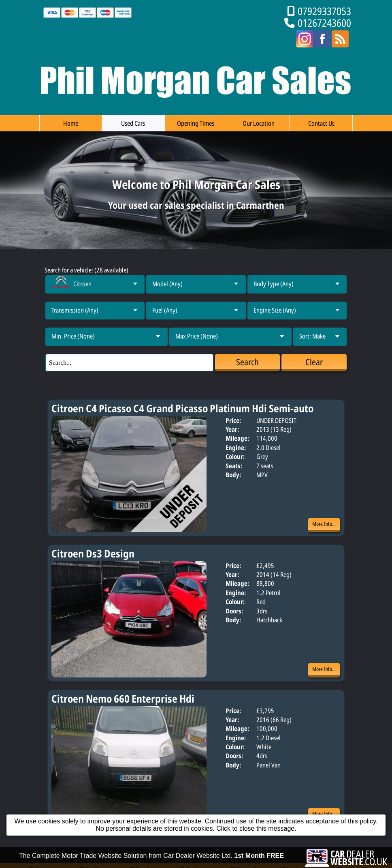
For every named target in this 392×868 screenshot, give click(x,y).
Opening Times (196, 123)
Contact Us (321, 123)
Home (71, 123)
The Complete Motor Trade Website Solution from (151, 864)
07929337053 (324, 11)
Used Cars (133, 123)
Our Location (259, 123)
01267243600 (324, 23)
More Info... (324, 524)
